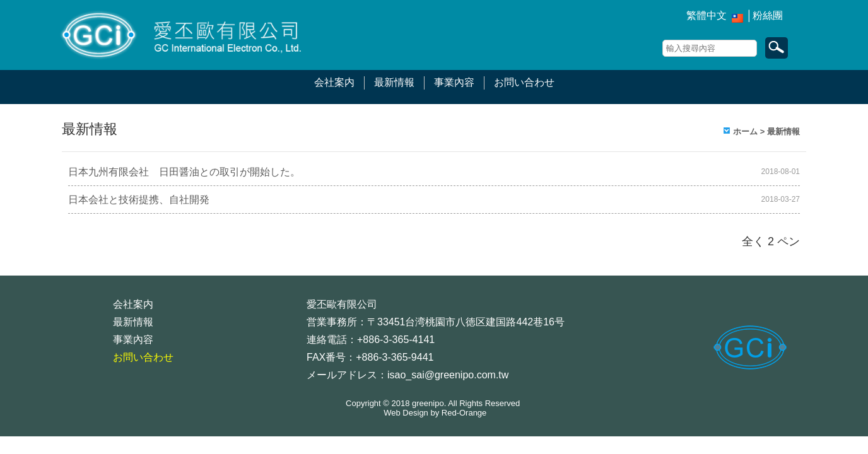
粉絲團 (768, 15)
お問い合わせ (524, 82)
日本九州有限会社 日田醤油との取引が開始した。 (184, 172)
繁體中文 (707, 15)
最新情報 (394, 82)
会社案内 (334, 82)
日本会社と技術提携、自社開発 (139, 200)
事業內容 (454, 82)
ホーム (745, 131)
